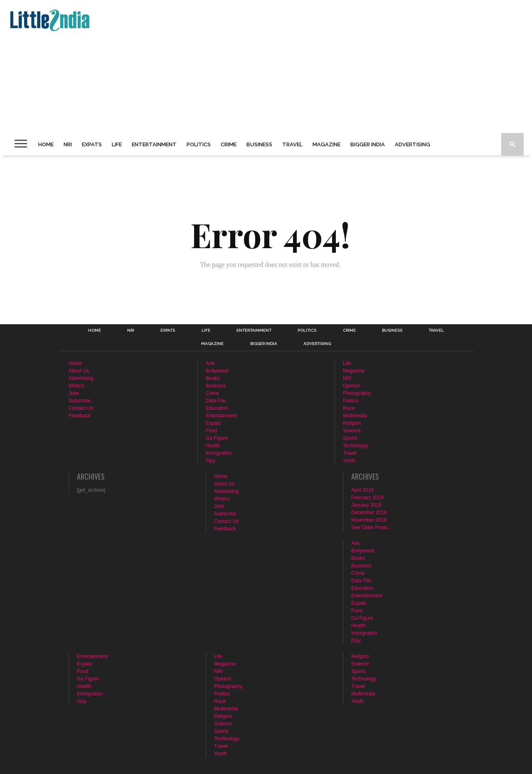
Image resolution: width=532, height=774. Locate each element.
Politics (199, 144)
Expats (92, 144)
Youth (349, 461)
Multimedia (355, 416)
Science (352, 431)
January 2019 (366, 505)
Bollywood (217, 371)
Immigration (219, 453)
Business (259, 144)
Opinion (351, 386)
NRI (68, 144)
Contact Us (81, 408)
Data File (216, 401)
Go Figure (217, 438)
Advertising (413, 144)
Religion (352, 423)
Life (117, 144)
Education (217, 408)
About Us (79, 371)
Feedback (80, 416)
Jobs (74, 393)
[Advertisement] (256, 67)
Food (211, 431)
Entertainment (154, 144)
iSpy (211, 461)
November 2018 (369, 520)
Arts (210, 363)
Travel (292, 144)
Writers (76, 386)
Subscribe (80, 401)
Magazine (326, 144)
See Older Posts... (371, 528)
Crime (229, 144)
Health (213, 446)
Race (349, 408)
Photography (357, 393)
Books (213, 378)
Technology (356, 446)
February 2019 (367, 498)
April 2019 (362, 490)
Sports (350, 438)
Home (46, 144)
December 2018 (369, 513)
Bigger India (368, 144)
